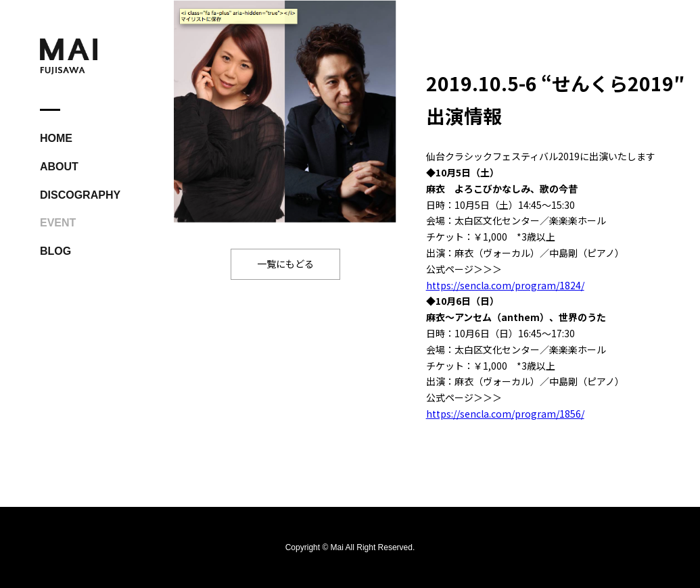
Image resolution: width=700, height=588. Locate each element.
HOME (56, 138)
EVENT (58, 223)
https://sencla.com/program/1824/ (505, 285)
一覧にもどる (285, 264)
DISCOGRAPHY (80, 195)
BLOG (55, 251)
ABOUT (59, 167)
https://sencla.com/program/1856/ (505, 414)
